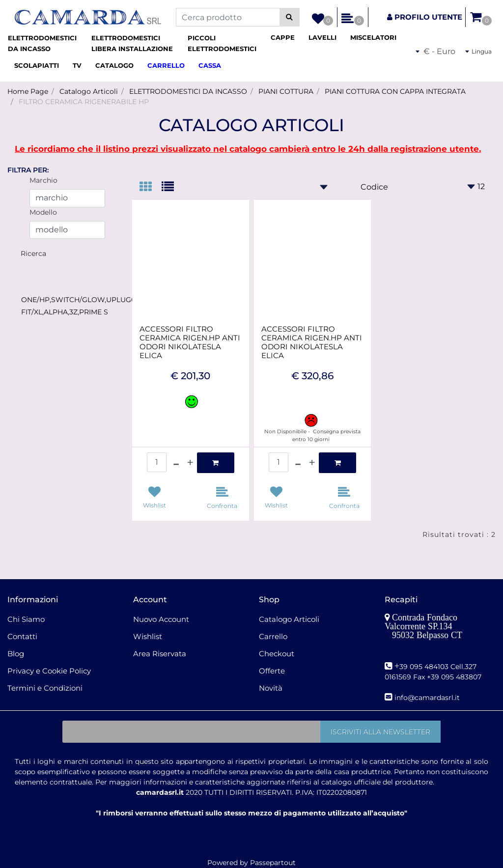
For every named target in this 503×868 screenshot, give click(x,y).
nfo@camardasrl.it (428, 698)
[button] (290, 17)
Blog (16, 654)
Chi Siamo (26, 619)
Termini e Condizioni (45, 688)
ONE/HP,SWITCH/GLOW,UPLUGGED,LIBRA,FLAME (108, 300)
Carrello (273, 636)
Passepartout (273, 863)
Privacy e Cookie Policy (49, 671)
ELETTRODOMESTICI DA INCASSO (188, 91)
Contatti (22, 636)
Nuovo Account (161, 619)
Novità (271, 688)
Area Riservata (160, 654)
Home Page (28, 91)
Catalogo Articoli (89, 91)
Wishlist (148, 636)
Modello (43, 212)
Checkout (277, 654)
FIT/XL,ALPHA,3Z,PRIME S (65, 312)
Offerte (272, 671)
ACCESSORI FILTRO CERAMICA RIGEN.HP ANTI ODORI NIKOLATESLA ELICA (190, 342)
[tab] (151, 187)
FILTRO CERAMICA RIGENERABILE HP (84, 102)
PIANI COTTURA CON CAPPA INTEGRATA (395, 91)
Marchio (43, 180)
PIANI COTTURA (286, 91)
